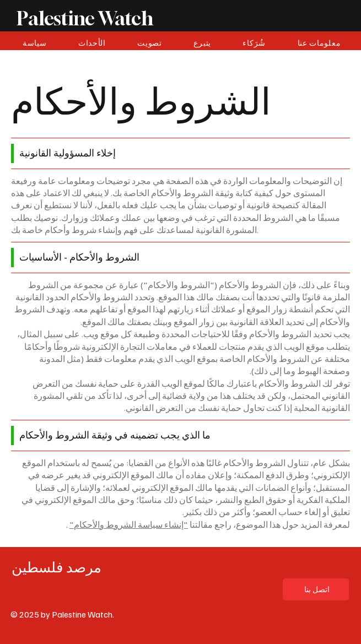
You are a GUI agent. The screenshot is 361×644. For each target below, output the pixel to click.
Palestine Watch (85, 18)
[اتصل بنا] (316, 589)
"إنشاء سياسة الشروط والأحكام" (129, 524)
